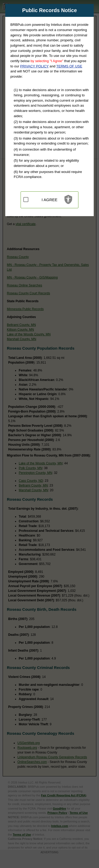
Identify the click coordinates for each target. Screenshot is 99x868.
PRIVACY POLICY (34, 66)
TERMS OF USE (69, 66)
